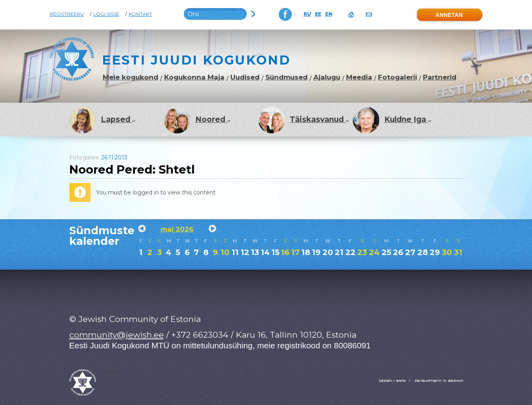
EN (329, 14)
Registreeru (67, 14)
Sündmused (286, 77)
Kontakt (140, 14)
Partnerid (440, 77)
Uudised (245, 77)
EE (318, 14)
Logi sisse (106, 14)
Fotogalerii (398, 77)
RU (307, 14)
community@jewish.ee (117, 335)
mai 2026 (177, 229)
